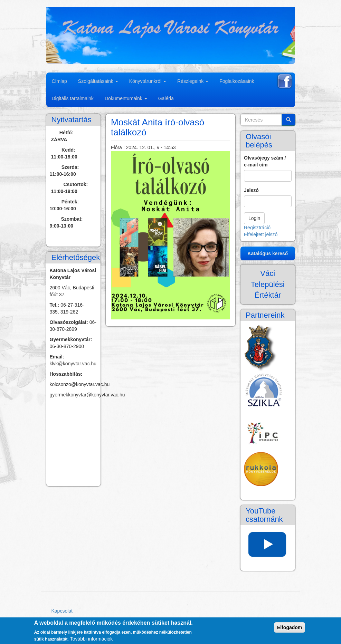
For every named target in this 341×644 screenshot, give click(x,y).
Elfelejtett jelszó (261, 234)
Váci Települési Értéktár (268, 284)
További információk (92, 639)
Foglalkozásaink (237, 81)
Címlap (59, 81)
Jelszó (251, 190)
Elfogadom (290, 627)
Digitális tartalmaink (73, 98)
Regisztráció (257, 228)
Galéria (166, 98)
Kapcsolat (62, 611)
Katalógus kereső (268, 253)
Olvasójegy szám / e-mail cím (265, 161)
